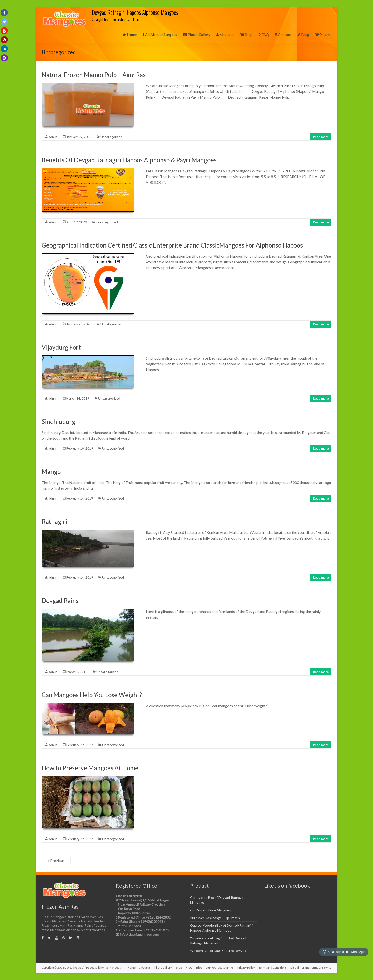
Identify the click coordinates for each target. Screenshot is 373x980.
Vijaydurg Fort (61, 347)
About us (225, 34)
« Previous (56, 860)
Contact (283, 34)
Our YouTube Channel (220, 968)
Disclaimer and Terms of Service (311, 968)
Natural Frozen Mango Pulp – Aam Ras (94, 75)
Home (130, 34)
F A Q (189, 968)
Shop (246, 34)
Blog (303, 34)
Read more (321, 137)
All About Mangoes (160, 34)
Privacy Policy (246, 968)
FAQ (264, 34)
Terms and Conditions (273, 968)
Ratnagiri (54, 522)
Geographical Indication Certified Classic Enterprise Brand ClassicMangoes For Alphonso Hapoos (172, 245)
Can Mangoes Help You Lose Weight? (92, 695)
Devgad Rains (60, 601)
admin (53, 137)
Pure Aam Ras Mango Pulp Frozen (215, 918)
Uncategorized (111, 137)
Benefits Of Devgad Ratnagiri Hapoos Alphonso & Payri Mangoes (129, 160)
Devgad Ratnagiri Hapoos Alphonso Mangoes (135, 12)
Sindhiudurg (58, 422)
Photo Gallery (197, 34)
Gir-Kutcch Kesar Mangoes (210, 910)
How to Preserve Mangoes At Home (90, 768)
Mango (51, 472)
